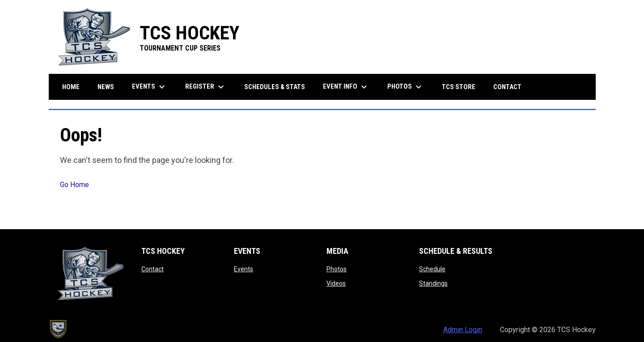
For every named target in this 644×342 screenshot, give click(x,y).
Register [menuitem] (206, 87)
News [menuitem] (106, 87)
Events (244, 269)
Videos (336, 283)
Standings (433, 283)
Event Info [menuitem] (346, 87)
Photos (337, 269)
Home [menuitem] (71, 87)
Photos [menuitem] (406, 87)
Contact (153, 269)
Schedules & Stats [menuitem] (275, 87)
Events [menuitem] (150, 87)
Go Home (74, 185)
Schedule (432, 269)
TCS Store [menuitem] (462, 87)
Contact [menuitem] (507, 87)
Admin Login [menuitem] (463, 330)
